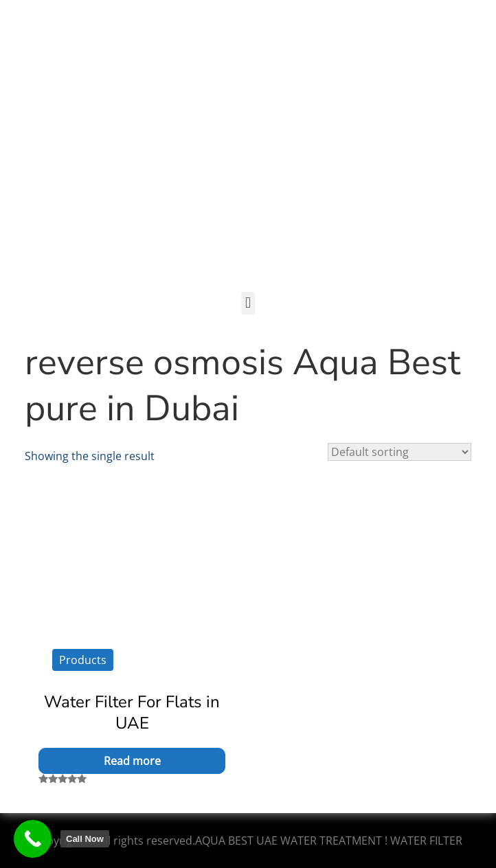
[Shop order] (399, 452)
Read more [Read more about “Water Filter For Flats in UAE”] (132, 761)
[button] (248, 303)
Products (83, 660)
